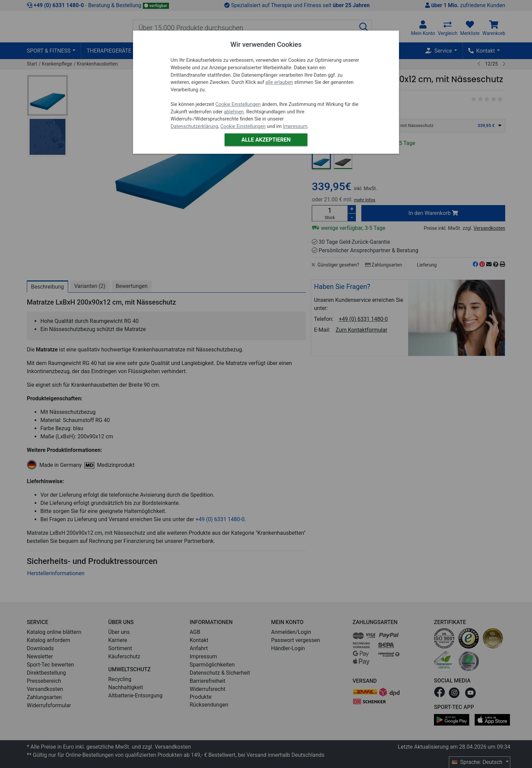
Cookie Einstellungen (238, 104)
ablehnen (234, 112)
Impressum (295, 126)
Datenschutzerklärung (194, 126)
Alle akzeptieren (266, 140)
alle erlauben (279, 82)
